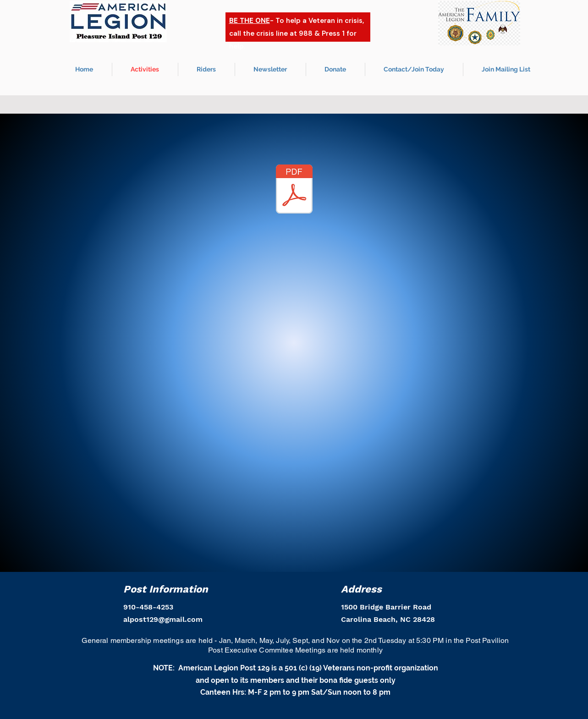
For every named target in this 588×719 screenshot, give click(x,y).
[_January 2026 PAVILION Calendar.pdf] (294, 190)
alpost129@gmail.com (163, 619)
